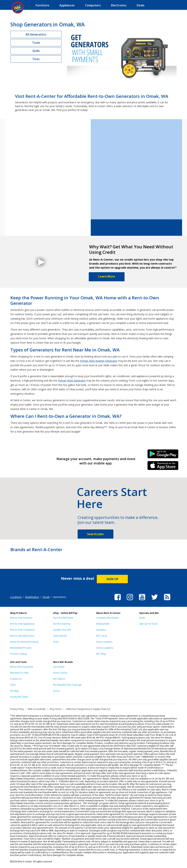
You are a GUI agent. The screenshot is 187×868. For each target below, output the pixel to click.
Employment (103, 624)
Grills (36, 51)
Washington (32, 597)
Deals (142, 618)
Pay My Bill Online (19, 697)
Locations (16, 597)
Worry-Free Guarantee (22, 667)
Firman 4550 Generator (72, 381)
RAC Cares (102, 636)
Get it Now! (59, 667)
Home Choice (60, 673)
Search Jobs (95, 534)
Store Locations (104, 642)
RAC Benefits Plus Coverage (67, 685)
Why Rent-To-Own (19, 673)
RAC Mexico (59, 679)
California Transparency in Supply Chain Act (88, 709)
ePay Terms (56, 709)
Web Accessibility (37, 709)
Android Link (163, 455)
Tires (36, 59)
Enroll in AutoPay (62, 624)
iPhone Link (163, 467)
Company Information (108, 618)
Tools (36, 43)
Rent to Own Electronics (22, 636)
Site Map (14, 691)
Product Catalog (18, 654)
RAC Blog (101, 654)
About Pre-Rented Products (24, 642)
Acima (56, 691)
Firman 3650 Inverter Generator (99, 361)
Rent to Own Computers (22, 630)
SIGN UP (112, 579)
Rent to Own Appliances (22, 624)
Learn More (107, 276)
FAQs (56, 642)
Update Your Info (62, 630)
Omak (46, 597)
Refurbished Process (21, 648)
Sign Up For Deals (148, 624)
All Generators (36, 34)
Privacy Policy (17, 709)
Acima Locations (105, 648)
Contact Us (16, 679)
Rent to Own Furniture (21, 618)
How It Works (60, 636)
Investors (101, 630)
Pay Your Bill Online (63, 618)
